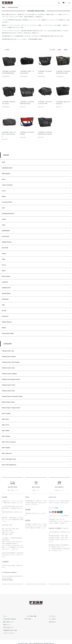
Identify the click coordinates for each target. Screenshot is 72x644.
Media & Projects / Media (8, 402)
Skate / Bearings (6, 436)
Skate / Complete (6, 414)
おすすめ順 (52, 50)
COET (3, 208)
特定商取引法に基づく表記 (9, 630)
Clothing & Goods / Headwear (9, 374)
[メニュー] (69, 3)
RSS (26, 619)
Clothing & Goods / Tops (8, 351)
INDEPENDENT (6, 231)
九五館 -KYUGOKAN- (7, 185)
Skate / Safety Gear (7, 453)
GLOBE (4, 219)
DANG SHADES (6, 276)
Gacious (4, 254)
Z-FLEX (4, 191)
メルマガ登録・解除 (30, 616)
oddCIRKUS (5, 282)
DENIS (4, 271)
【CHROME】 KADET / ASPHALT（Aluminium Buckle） (9, 134)
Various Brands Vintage (8, 333)
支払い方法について (7, 628)
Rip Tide (4, 311)
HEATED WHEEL (6, 294)
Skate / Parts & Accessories (9, 442)
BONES (4, 328)
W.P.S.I (4, 179)
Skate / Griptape (6, 448)
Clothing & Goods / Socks (8, 368)
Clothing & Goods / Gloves (8, 385)
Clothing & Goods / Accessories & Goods (12, 396)
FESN (3, 162)
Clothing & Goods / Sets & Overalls (11, 362)
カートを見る (51, 619)
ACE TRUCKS (5, 236)
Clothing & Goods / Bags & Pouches (11, 379)
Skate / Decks (5, 419)
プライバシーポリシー (7, 633)
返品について (5, 625)
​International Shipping (7, 580)
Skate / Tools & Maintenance (9, 465)
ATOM (29, 619)
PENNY (4, 197)
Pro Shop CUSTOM (7, 202)
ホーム (4, 616)
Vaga (3, 305)
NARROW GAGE (6, 288)
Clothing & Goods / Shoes (8, 391)
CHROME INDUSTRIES (14, 7)
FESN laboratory (6, 174)
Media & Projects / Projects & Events (11, 408)
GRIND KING (5, 299)
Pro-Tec (4, 265)
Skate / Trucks (5, 425)
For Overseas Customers (8, 619)
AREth (4, 259)
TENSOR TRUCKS (7, 242)
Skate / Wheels (6, 431)
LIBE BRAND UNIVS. (7, 168)
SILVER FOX (5, 316)
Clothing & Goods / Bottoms (9, 357)
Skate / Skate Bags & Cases (9, 459)
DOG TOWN (5, 248)
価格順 (59, 50)
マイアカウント (51, 616)
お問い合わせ (51, 622)
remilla (4, 225)
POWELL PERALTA (7, 322)
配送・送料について (7, 622)
